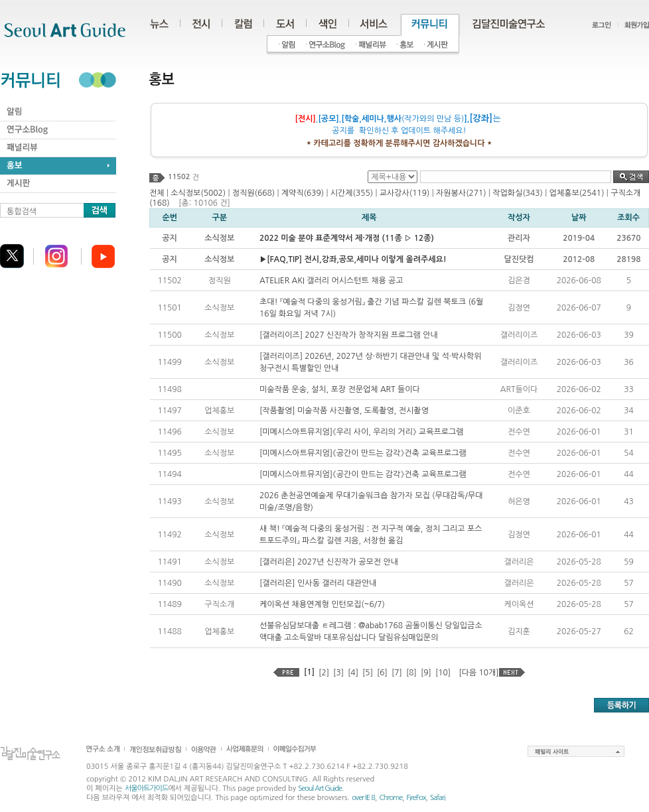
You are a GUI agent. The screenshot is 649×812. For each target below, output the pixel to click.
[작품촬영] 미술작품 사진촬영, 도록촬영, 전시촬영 (344, 411)
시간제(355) (352, 193)
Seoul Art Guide (320, 788)
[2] (324, 673)
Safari (438, 798)
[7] (397, 673)
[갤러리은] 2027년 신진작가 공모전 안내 (329, 562)
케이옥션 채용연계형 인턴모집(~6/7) (322, 604)
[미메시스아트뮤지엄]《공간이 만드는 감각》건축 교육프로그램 (363, 453)
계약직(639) (303, 193)
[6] (382, 673)
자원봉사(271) (461, 193)
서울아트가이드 (146, 788)
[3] (338, 673)
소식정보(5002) (198, 193)
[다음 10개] (478, 673)
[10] (443, 673)
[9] (426, 673)
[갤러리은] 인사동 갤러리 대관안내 (318, 583)
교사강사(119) (405, 193)
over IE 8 (363, 798)
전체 (157, 193)
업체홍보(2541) (577, 193)
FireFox (416, 798)
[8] (411, 673)
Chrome (391, 798)
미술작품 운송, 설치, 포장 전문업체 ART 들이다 (340, 389)
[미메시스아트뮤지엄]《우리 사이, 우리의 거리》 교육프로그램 (362, 432)
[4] (353, 673)
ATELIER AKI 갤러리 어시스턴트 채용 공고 (331, 281)
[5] (368, 673)
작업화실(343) (518, 193)
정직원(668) (253, 193)
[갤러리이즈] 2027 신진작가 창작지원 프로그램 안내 (349, 335)
